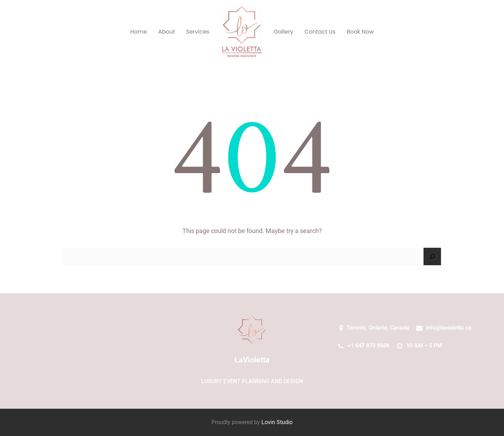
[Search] (432, 256)
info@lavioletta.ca (449, 328)
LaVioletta (252, 360)
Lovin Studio (277, 422)
